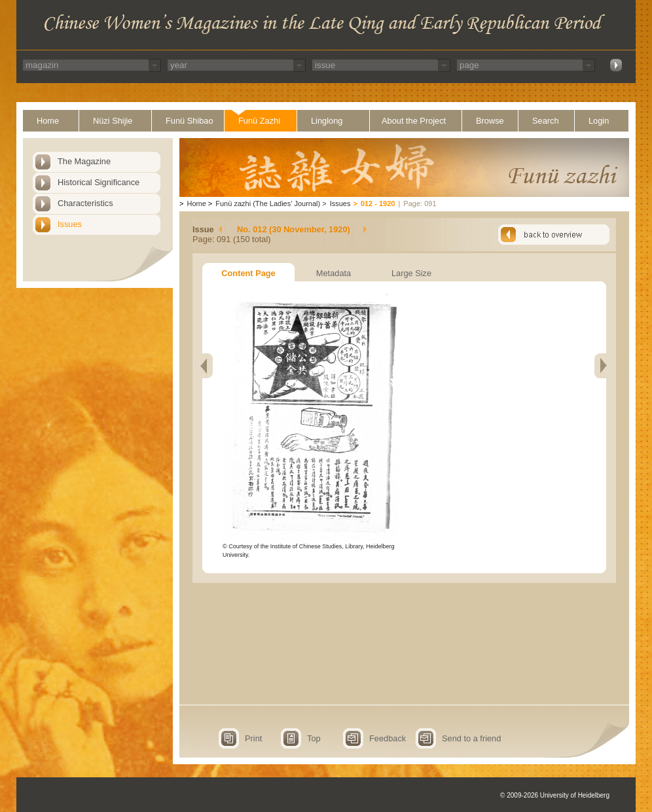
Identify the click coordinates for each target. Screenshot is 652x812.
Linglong (327, 121)
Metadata (334, 273)
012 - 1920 (378, 203)
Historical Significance (99, 182)
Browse (490, 121)
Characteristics (85, 203)
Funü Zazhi (259, 121)
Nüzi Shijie (113, 121)
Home (48, 121)
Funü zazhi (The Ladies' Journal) (268, 203)
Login (599, 121)
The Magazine (84, 161)
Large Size (411, 273)
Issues (70, 224)
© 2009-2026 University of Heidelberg (555, 795)
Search (546, 121)
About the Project (414, 121)
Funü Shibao (190, 121)
